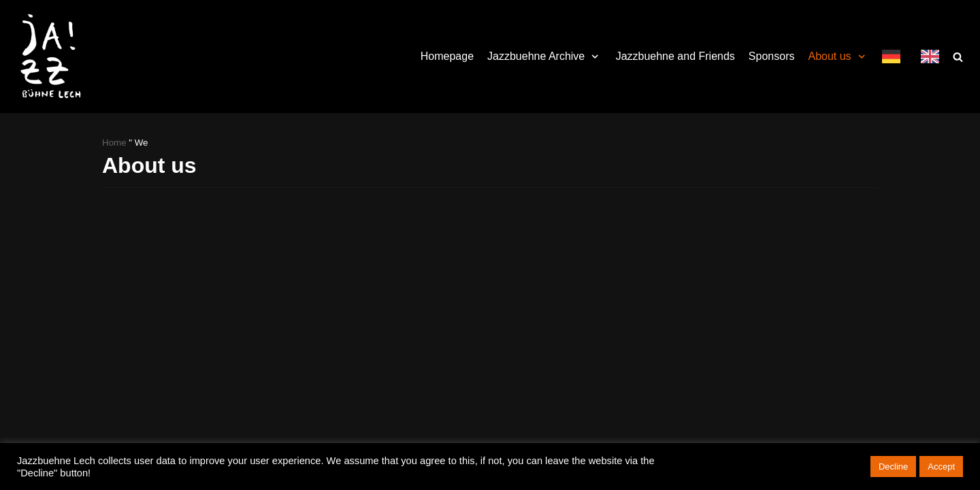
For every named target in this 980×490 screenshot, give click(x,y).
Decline (893, 467)
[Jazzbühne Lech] (48, 56)
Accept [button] (941, 467)
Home (114, 143)
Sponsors (772, 56)
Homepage (447, 56)
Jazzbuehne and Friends (675, 56)
